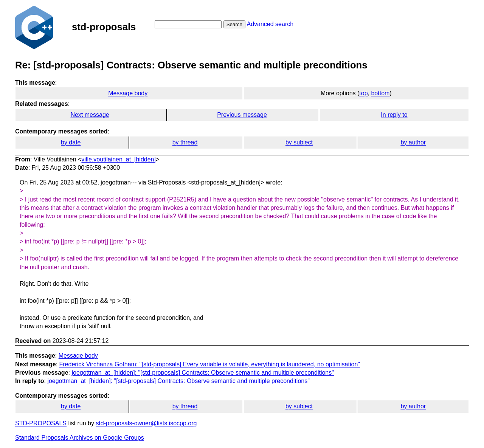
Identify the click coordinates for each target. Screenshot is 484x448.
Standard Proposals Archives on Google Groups (80, 438)
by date (71, 142)
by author (413, 142)
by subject (299, 142)
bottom (380, 93)
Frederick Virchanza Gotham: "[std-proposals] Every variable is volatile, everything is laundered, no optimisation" (210, 364)
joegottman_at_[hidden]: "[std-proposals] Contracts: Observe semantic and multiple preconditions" (203, 373)
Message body (128, 93)
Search (234, 24)
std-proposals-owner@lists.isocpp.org (146, 423)
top (363, 93)
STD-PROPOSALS (41, 423)
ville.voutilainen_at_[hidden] (119, 159)
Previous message (242, 115)
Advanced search (270, 24)
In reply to (394, 115)
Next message (90, 115)
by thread (185, 142)
